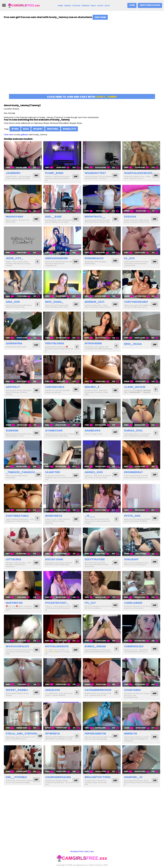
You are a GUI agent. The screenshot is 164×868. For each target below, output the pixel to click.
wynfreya (53, 737)
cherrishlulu (134, 650)
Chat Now (100, 17)
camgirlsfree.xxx (80, 862)
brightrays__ (95, 217)
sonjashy (131, 563)
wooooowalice (17, 650)
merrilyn (131, 737)
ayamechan (54, 434)
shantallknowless (138, 173)
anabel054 (93, 434)
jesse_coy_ (14, 260)
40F (154, 697)
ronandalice (94, 260)
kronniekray (134, 476)
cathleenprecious (98, 694)
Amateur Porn (77, 848)
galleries (24, 135)
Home (60, 6)
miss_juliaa (133, 348)
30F (75, 220)
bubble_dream (95, 650)
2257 (106, 862)
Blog (107, 6)
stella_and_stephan (21, 737)
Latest (100, 6)
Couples (76, 6)
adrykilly (13, 391)
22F (36, 437)
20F (76, 176)
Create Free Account (150, 5)
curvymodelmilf (136, 304)
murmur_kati (94, 304)
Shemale (85, 6)
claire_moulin (135, 391)
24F (36, 349)
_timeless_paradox (20, 476)
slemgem (12, 434)
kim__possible (16, 781)
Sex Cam (89, 848)
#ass (26, 129)
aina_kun (13, 304)
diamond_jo (133, 781)
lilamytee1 (53, 476)
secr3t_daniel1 (17, 694)
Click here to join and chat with (82, 97)
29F (155, 348)
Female (67, 6)
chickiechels (55, 391)
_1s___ (90, 520)
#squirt (38, 129)
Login (132, 5)
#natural (53, 129)
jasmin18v (13, 173)
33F (76, 264)
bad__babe (53, 217)
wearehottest (95, 173)
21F (76, 306)
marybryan (14, 607)
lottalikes (14, 563)
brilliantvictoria (98, 781)
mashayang (14, 217)
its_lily (90, 607)
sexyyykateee (95, 563)
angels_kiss (94, 476)
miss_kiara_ (54, 304)
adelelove (53, 694)
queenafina (14, 347)
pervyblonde (55, 347)
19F (115, 219)
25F (156, 176)
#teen (15, 129)
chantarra (132, 694)
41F (76, 784)
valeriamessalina (58, 781)
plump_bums (54, 173)
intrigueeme (93, 347)
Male (93, 6)
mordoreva (54, 520)
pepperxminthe (95, 737)
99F (36, 176)
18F (36, 394)
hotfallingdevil (57, 650)
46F (154, 306)
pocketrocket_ (57, 607)
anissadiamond (57, 260)
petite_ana (132, 520)
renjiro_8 (92, 391)
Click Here (9, 135)
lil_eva (129, 260)
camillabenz (133, 607)
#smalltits (69, 129)
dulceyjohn (54, 563)
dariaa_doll (133, 434)
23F (115, 176)
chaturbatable (17, 520)
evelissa (130, 217)
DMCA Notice (96, 862)
